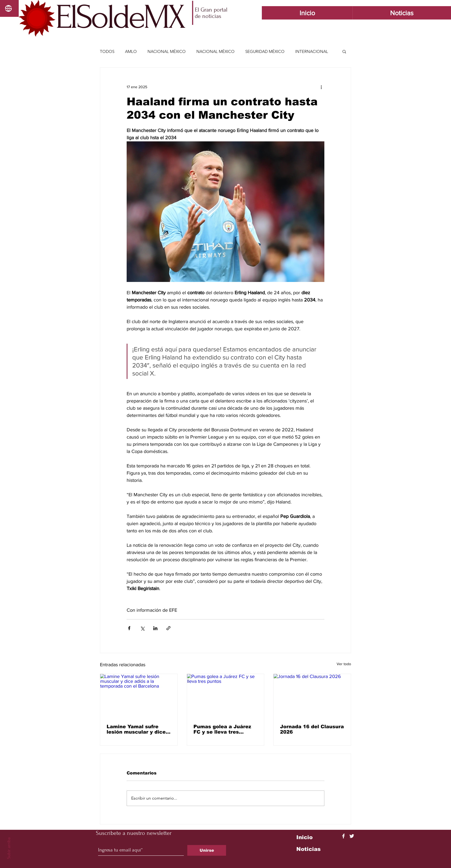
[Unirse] (207, 850)
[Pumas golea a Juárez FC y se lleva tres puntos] (226, 696)
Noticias (308, 849)
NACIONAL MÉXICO (167, 51)
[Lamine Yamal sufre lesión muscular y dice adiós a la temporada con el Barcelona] (139, 696)
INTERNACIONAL (312, 51)
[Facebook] (343, 836)
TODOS (107, 51)
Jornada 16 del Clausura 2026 (312, 729)
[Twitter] (352, 836)
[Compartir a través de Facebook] (129, 628)
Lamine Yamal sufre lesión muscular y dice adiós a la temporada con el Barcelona (136, 729)
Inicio (304, 837)
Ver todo (344, 664)
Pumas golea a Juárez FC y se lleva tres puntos (222, 729)
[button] (344, 51)
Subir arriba (9, 848)
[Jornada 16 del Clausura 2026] (312, 696)
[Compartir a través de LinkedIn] (155, 628)
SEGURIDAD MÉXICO (265, 51)
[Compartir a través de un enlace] (168, 628)
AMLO (131, 51)
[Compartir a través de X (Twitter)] (142, 628)
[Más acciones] (321, 87)
